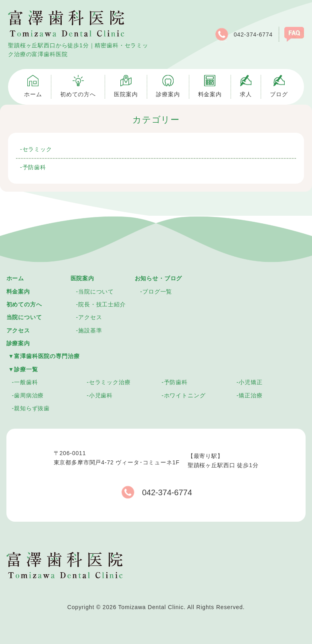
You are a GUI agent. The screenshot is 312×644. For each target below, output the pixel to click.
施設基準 (90, 330)
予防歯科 (34, 167)
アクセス (18, 330)
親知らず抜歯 (32, 408)
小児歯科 (101, 395)
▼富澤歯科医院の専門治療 (44, 356)
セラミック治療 (110, 382)
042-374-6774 (243, 34)
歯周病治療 (29, 395)
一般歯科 (26, 382)
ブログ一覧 (157, 292)
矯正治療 (250, 395)
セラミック (37, 149)
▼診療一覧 (23, 369)
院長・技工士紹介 (102, 304)
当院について (24, 317)
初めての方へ (24, 304)
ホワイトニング (185, 395)
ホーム (15, 278)
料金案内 (18, 292)
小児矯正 (250, 382)
